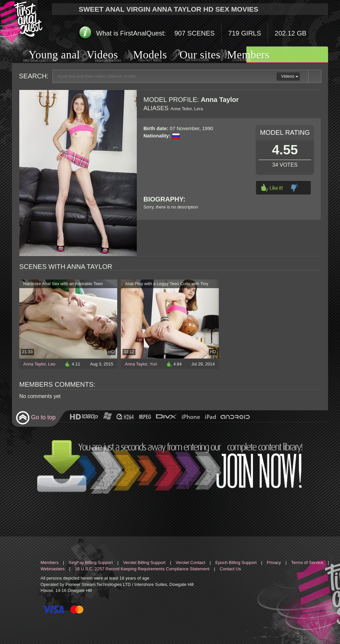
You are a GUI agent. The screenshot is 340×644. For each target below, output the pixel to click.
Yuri (153, 364)
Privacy (274, 563)
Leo (52, 364)
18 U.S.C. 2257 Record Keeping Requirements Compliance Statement (142, 569)
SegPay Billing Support (91, 563)
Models (142, 55)
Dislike (294, 188)
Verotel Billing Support (144, 563)
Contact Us (230, 569)
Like (272, 188)
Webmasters (53, 569)
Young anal (46, 56)
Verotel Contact (190, 563)
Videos (96, 56)
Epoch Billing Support (236, 563)
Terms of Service (307, 563)
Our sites (192, 55)
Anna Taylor (35, 364)
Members (240, 55)
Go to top (36, 418)
